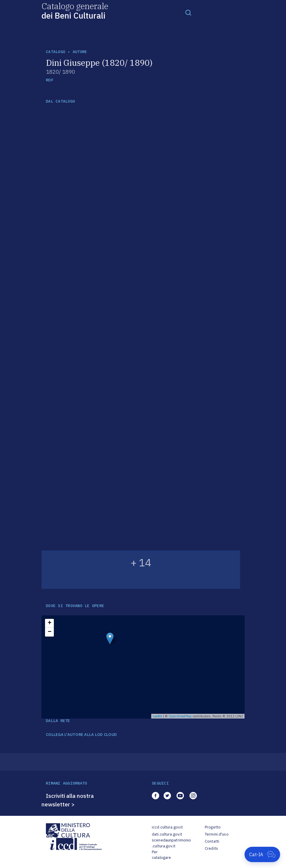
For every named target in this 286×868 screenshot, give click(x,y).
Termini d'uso (217, 834)
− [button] (50, 632)
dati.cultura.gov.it (167, 834)
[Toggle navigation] (188, 12)
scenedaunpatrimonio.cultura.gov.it (171, 843)
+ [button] (50, 623)
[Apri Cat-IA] (262, 854)
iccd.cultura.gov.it (167, 827)
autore (80, 52)
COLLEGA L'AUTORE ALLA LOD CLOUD (81, 735)
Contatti (212, 841)
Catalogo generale (75, 10)
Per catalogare (161, 855)
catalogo (56, 52)
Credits (211, 848)
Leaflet (157, 716)
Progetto (213, 827)
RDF (50, 80)
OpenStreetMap (180, 716)
